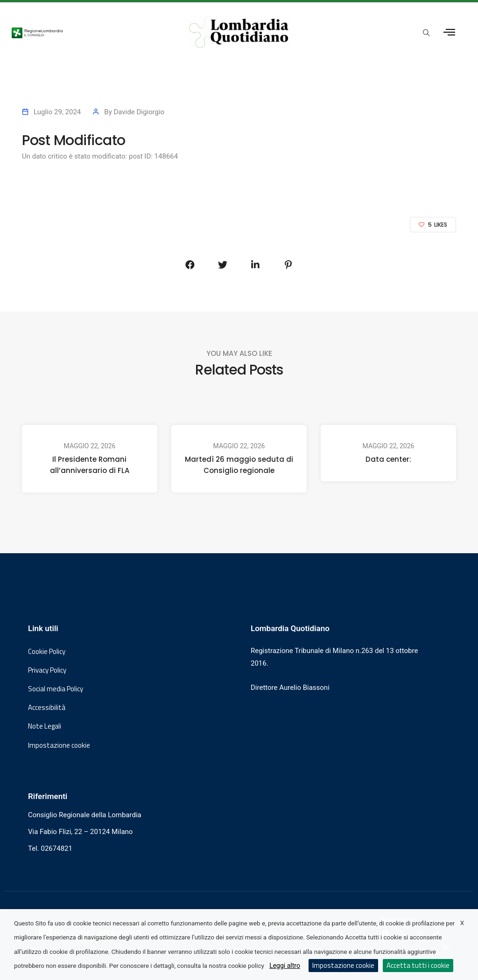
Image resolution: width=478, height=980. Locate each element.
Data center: (388, 459)
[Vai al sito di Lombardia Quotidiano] (239, 32)
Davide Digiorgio (139, 112)
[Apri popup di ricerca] (427, 33)
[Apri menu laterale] (449, 32)
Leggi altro (285, 966)
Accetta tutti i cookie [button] (418, 965)
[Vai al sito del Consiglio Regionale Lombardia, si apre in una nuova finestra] (88, 32)
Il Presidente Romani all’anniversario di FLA (90, 465)
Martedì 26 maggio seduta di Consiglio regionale (239, 465)
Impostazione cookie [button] (59, 745)
